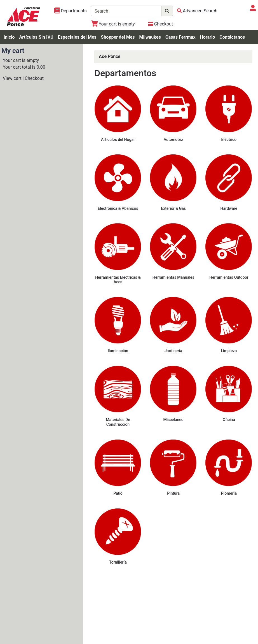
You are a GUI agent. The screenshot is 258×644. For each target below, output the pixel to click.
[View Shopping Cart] (113, 24)
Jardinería (173, 351)
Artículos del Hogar (118, 140)
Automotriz (173, 140)
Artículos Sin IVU (36, 37)
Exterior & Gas (173, 208)
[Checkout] (160, 24)
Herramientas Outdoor (229, 277)
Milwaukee (150, 37)
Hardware (229, 208)
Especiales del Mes (77, 37)
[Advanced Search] (197, 11)
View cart (12, 78)
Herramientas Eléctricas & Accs (118, 280)
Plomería (229, 493)
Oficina (229, 420)
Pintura (173, 493)
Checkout (34, 78)
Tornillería (118, 562)
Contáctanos (232, 37)
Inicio (9, 37)
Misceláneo (173, 420)
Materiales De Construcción (118, 422)
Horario (208, 37)
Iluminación (118, 351)
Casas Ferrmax (180, 37)
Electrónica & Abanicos (118, 208)
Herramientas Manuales (173, 277)
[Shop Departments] (71, 11)
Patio (118, 493)
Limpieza (229, 351)
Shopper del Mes (118, 37)
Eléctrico (229, 140)
